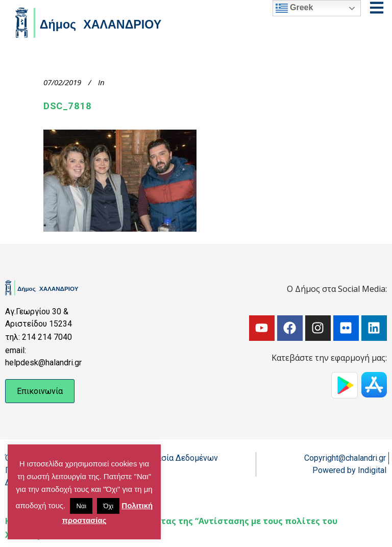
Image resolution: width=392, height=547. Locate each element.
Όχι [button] (108, 506)
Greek (295, 8)
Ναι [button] (81, 506)
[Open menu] (377, 8)
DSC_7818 (67, 106)
